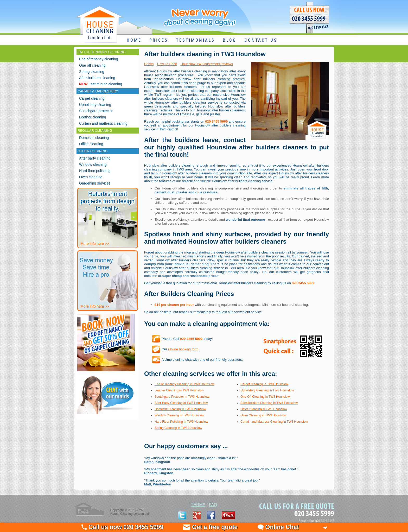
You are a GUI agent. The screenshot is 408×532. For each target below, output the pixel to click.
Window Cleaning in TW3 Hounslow (179, 415)
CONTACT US (261, 40)
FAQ (213, 505)
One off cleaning (92, 65)
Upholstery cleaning (95, 105)
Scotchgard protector (96, 111)
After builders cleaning (97, 78)
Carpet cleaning (92, 98)
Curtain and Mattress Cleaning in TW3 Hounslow (274, 422)
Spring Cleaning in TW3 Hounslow (178, 428)
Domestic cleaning (94, 138)
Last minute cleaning (101, 84)
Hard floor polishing (95, 171)
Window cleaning (93, 164)
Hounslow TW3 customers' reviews (207, 64)
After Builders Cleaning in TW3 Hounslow (269, 403)
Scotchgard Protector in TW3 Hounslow (182, 397)
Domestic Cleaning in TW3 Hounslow (180, 409)
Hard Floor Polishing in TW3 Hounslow (181, 422)
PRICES (159, 40)
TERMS (198, 505)
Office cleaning (91, 144)
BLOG (230, 40)
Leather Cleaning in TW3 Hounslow (179, 390)
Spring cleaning (92, 72)
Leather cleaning (93, 117)
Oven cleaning (91, 177)
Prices (149, 64)
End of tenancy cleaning (98, 59)
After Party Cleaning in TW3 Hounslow (181, 403)
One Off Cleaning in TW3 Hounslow (265, 397)
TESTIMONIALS (196, 40)
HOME (134, 40)
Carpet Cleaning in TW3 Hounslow (264, 384)
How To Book (167, 64)
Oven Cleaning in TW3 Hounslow (263, 415)
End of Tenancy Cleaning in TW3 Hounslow (184, 384)
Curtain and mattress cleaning (103, 123)
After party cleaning (95, 158)
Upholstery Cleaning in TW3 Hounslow (267, 390)
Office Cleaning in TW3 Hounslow (264, 409)
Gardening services (95, 183)
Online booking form (183, 349)
